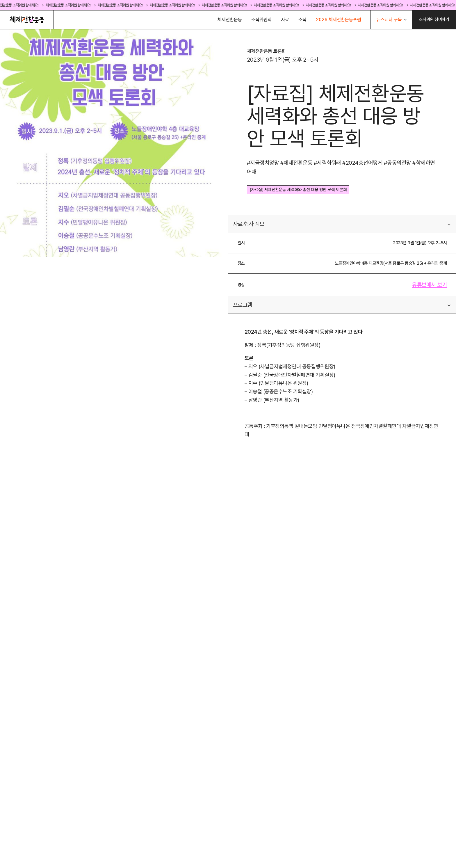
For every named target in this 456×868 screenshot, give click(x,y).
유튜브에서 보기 (429, 285)
